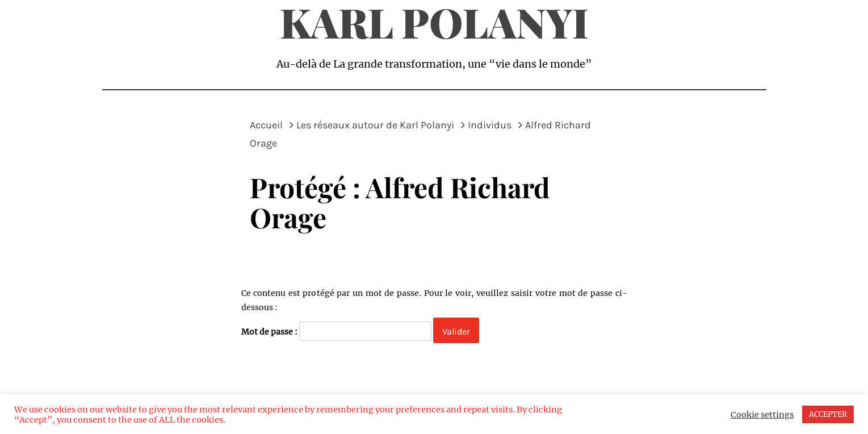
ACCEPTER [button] (828, 414)
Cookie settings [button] (762, 415)
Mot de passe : (336, 331)
